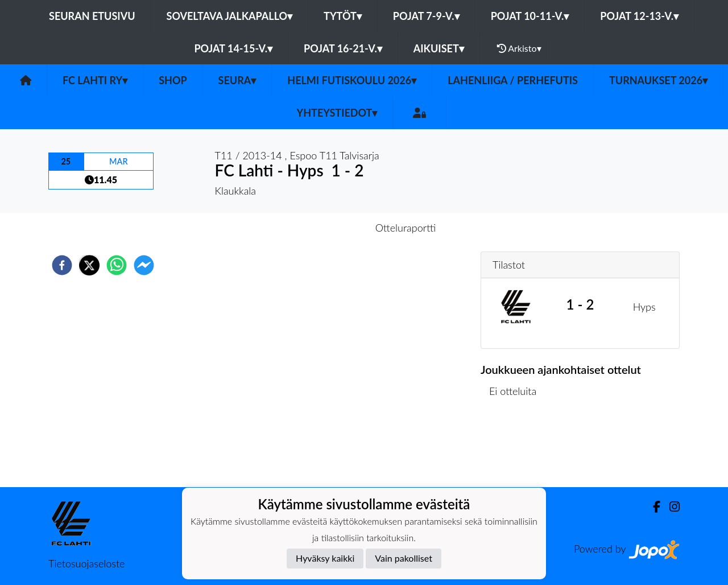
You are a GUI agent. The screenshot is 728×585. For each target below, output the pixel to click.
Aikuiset (439, 48)
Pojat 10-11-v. (530, 16)
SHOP (173, 80)
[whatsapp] (117, 265)
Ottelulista (517, 449)
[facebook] (62, 265)
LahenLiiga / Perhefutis (513, 80)
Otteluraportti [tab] (406, 228)
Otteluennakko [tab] (325, 228)
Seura (237, 80)
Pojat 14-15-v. (233, 48)
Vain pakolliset (404, 558)
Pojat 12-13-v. (639, 16)
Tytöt (343, 16)
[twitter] (89, 265)
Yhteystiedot (337, 113)
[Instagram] (670, 507)
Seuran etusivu (92, 16)
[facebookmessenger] (144, 265)
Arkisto (519, 48)
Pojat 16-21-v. (343, 48)
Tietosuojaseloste (86, 563)
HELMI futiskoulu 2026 (352, 80)
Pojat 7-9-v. (426, 16)
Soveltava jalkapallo (230, 16)
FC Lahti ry (95, 80)
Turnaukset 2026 (658, 80)
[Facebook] (652, 507)
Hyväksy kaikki (325, 558)
